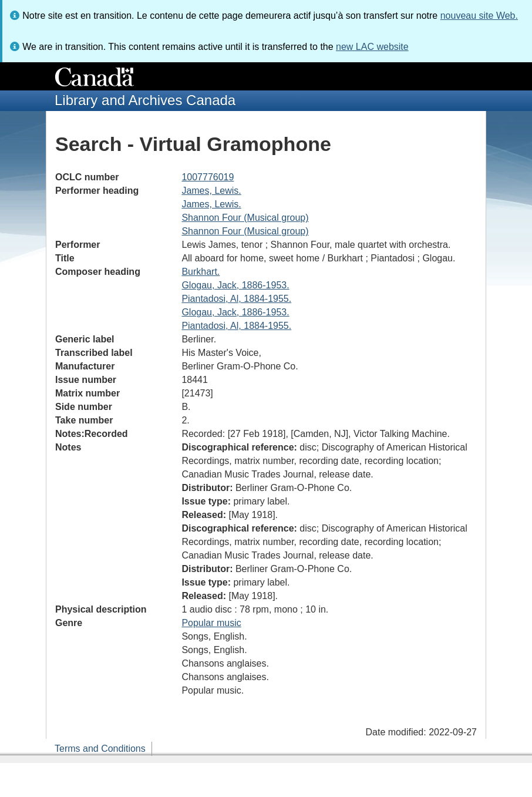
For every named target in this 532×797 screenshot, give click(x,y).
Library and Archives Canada (145, 100)
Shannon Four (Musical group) (245, 218)
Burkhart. (201, 272)
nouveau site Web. (479, 16)
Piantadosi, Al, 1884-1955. (236, 299)
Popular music (211, 623)
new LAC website (372, 47)
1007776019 (208, 177)
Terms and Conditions (100, 749)
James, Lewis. (211, 191)
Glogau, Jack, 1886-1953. (235, 285)
